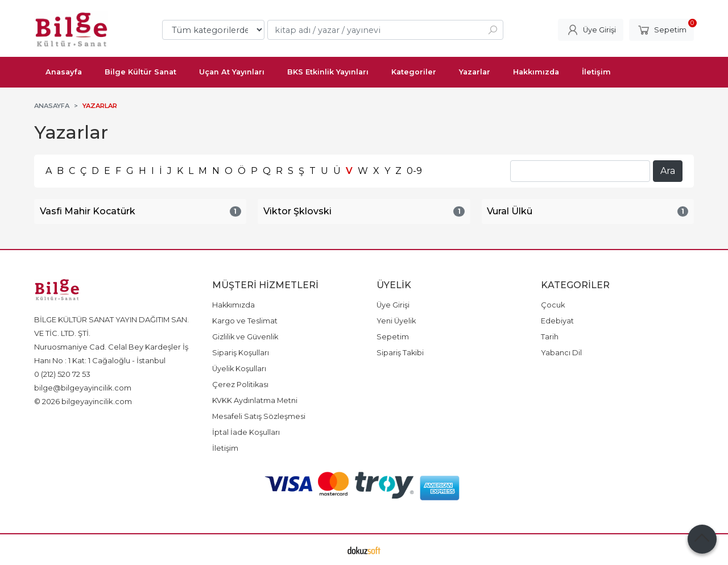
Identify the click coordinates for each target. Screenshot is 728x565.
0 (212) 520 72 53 (62, 374)
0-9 (414, 171)
